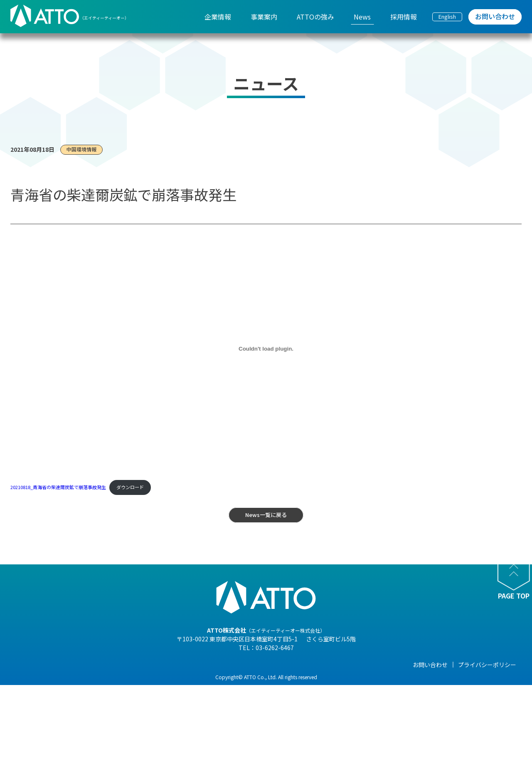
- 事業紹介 (122, 735)
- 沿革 (116, 747)
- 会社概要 (122, 689)
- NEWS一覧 (318, 677)
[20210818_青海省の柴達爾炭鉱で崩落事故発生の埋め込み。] (266, 349)
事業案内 (185, 665)
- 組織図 (119, 700)
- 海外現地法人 (127, 724)
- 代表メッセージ (130, 677)
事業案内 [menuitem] (264, 17)
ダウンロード (130, 487)
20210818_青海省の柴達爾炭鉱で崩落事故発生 (58, 487)
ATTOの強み (254, 665)
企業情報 (120, 665)
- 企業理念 (122, 712)
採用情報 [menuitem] (404, 17)
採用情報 (379, 665)
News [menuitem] (362, 17)
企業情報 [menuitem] (218, 17)
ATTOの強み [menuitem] (315, 17)
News (310, 665)
